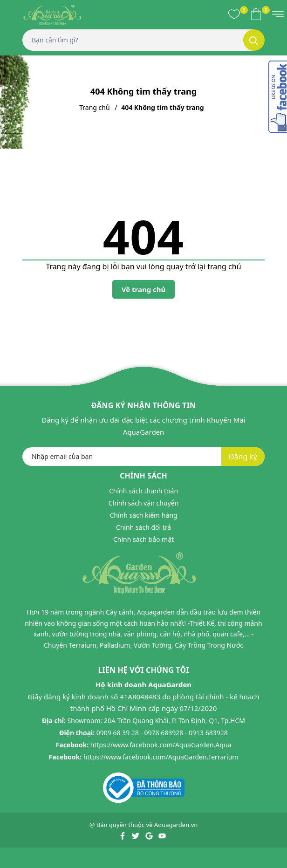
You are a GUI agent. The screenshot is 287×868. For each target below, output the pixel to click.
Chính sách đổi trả (143, 527)
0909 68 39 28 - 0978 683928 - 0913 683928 (162, 733)
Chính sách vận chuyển (144, 503)
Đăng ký (243, 457)
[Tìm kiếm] (254, 40)
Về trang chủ (144, 289)
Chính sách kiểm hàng (143, 515)
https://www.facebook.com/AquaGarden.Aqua (161, 745)
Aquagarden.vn (176, 825)
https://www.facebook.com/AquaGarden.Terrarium (161, 757)
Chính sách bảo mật (143, 539)
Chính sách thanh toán (143, 491)
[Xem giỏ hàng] (256, 14)
